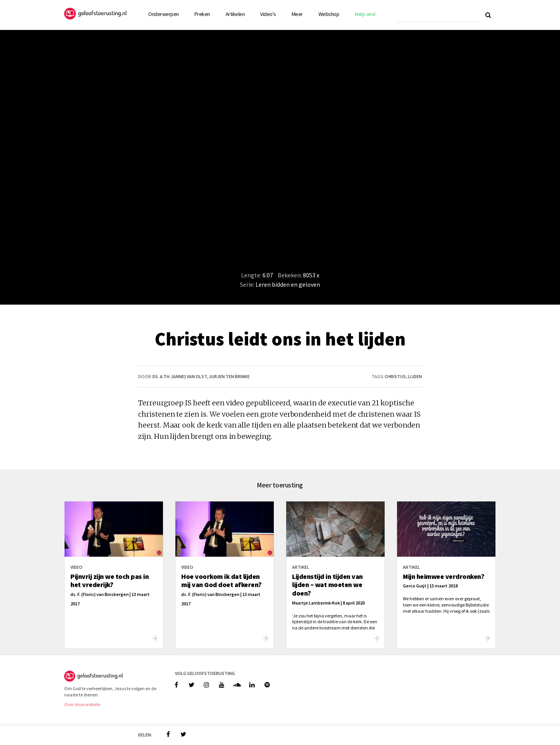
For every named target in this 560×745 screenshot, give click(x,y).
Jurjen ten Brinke (229, 376)
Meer (297, 14)
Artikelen (235, 14)
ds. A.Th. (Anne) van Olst (180, 376)
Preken (202, 14)
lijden (415, 376)
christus (395, 376)
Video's (268, 14)
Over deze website (82, 704)
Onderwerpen (164, 14)
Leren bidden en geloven (288, 284)
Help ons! (365, 14)
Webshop (329, 14)
